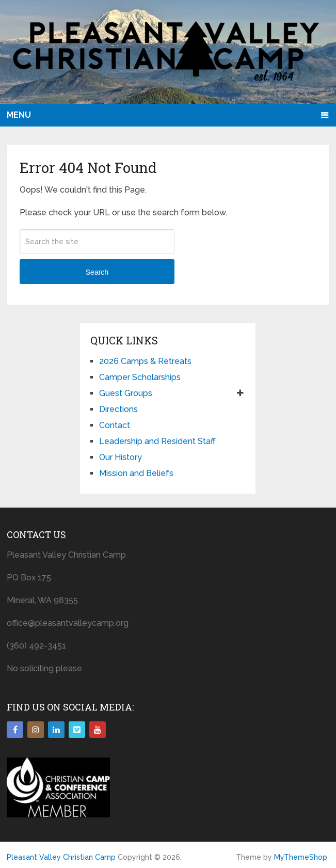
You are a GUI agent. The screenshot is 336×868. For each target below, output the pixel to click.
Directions (118, 409)
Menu (19, 115)
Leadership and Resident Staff (157, 441)
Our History (121, 457)
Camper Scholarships (140, 377)
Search (97, 272)
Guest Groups (126, 393)
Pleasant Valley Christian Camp (61, 857)
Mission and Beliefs (136, 473)
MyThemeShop (301, 857)
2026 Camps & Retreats (145, 361)
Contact (115, 425)
